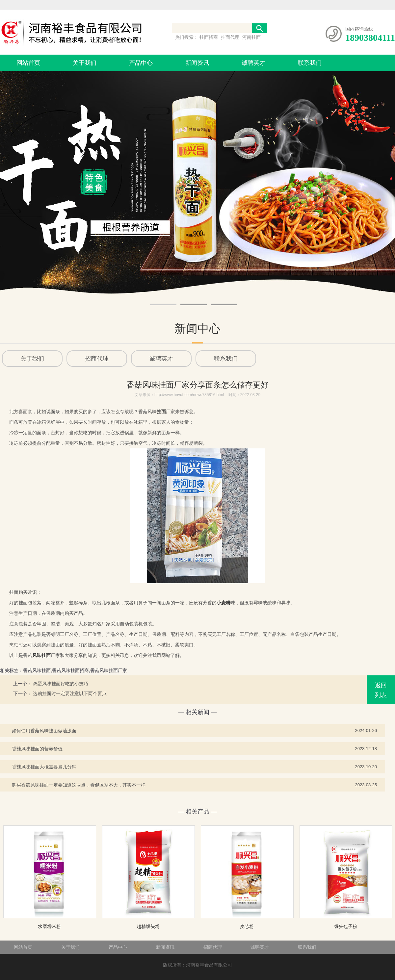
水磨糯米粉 (49, 926)
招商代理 (213, 947)
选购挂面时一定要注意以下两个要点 (70, 693)
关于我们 (85, 63)
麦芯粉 (247, 926)
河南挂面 (251, 37)
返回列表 (381, 690)
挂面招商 (209, 37)
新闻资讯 (197, 63)
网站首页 (28, 63)
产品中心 (141, 63)
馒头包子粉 (346, 926)
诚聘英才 (253, 63)
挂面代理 (231, 37)
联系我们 (310, 63)
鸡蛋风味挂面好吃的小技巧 (61, 684)
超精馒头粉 (148, 926)
